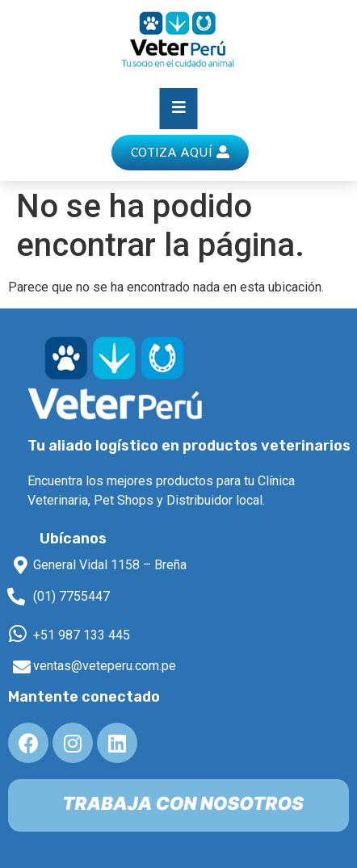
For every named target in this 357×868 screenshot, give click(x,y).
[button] (180, 153)
